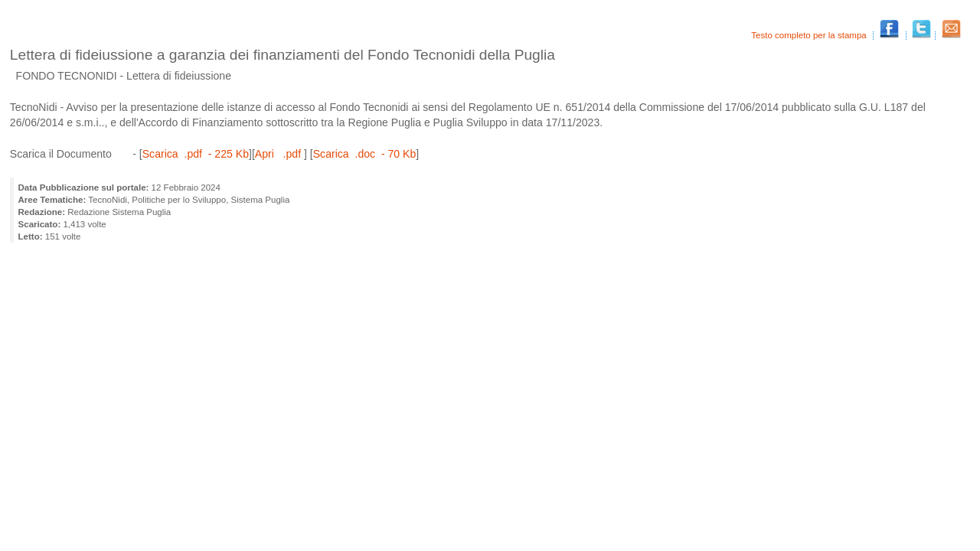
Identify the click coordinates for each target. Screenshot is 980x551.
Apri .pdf (279, 154)
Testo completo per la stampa (810, 35)
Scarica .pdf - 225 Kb (196, 154)
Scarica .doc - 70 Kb (365, 154)
